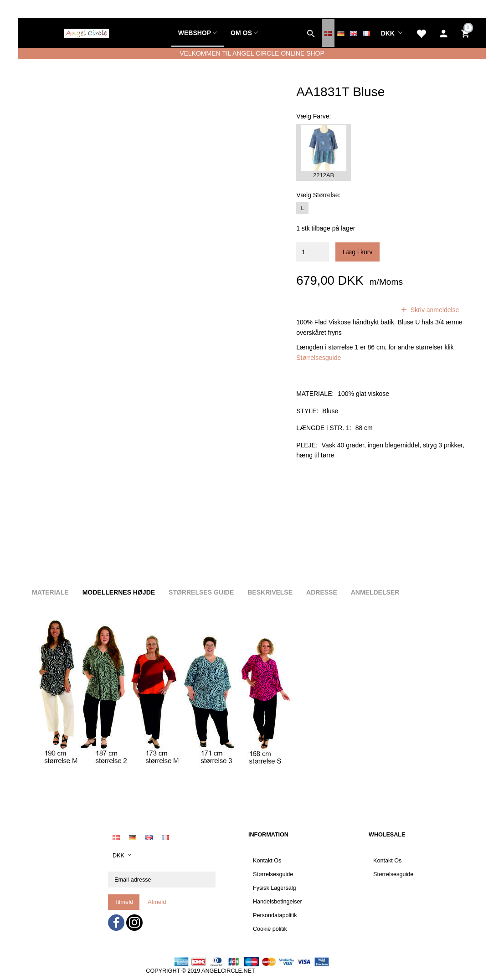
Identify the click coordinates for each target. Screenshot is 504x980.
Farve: (314, 116)
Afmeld (157, 902)
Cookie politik (270, 929)
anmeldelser (366, 310)
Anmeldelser (375, 592)
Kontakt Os (267, 861)
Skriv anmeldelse (434, 310)
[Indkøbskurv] (466, 33)
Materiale (50, 592)
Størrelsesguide (319, 358)
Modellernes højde (119, 592)
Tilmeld (124, 902)
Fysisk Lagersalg (275, 888)
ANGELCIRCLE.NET (228, 971)
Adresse (322, 592)
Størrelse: (318, 195)
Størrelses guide (201, 592)
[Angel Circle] (87, 33)
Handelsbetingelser (278, 902)
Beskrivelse (270, 592)
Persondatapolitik (275, 915)
